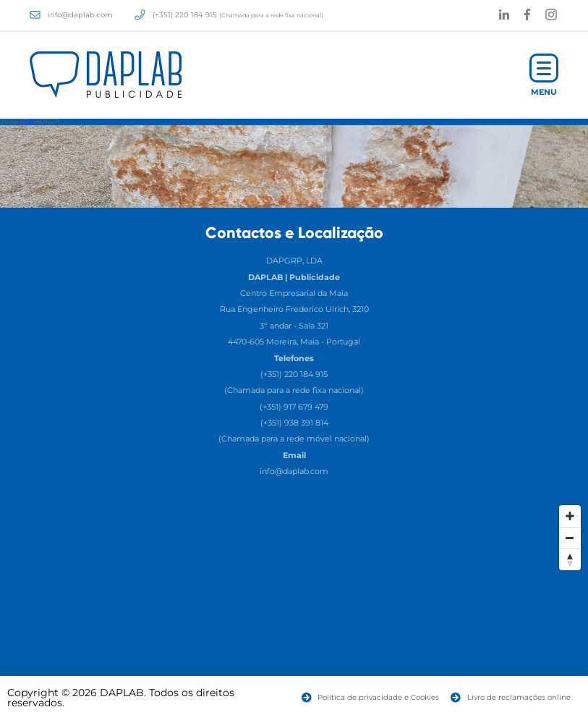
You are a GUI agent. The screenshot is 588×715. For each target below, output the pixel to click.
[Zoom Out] (570, 538)
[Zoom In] (570, 516)
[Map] (294, 606)
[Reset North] (570, 559)
